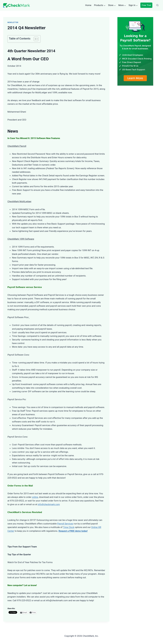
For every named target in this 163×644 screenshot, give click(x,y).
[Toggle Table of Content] (35, 39)
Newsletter (13, 22)
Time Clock (69, 527)
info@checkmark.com (49, 504)
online (35, 497)
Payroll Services (65, 524)
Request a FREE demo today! (73, 531)
